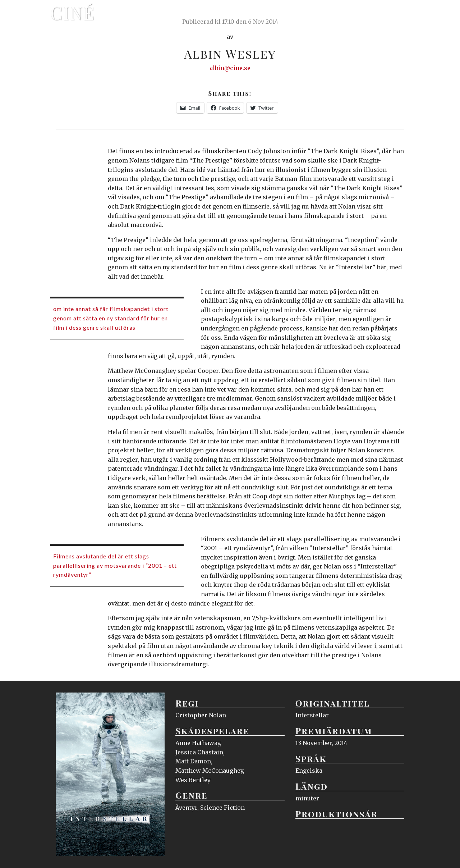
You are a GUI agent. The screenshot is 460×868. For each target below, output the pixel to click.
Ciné (73, 13)
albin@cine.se (230, 68)
